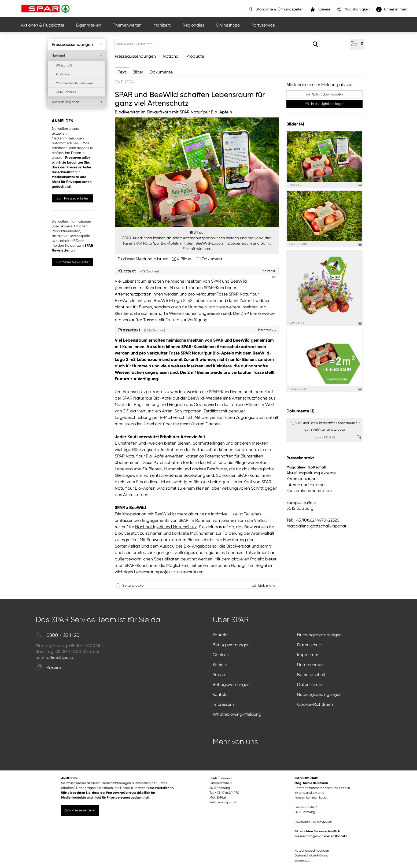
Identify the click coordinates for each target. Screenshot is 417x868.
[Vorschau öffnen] (197, 172)
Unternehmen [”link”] (392, 9)
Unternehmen (310, 665)
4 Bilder (184, 259)
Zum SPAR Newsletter (73, 262)
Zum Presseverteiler (72, 198)
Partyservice (263, 25)
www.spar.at (227, 802)
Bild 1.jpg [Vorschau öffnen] (197, 232)
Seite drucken (134, 585)
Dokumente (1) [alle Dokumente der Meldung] (300, 411)
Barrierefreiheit (311, 675)
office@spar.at (61, 657)
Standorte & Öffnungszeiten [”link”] (276, 9)
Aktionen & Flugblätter (43, 25)
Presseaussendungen (77, 44)
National (77, 56)
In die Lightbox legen (325, 104)
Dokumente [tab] (161, 72)
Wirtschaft (64, 65)
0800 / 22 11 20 (58, 635)
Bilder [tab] (138, 72)
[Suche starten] (315, 44)
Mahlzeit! (162, 25)
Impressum (308, 655)
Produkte (63, 74)
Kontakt (220, 635)
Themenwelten (127, 25)
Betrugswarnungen (231, 645)
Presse (219, 675)
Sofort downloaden (325, 94)
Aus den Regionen (77, 102)
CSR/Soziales (66, 92)
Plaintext (267, 330)
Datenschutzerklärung (311, 855)
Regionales (193, 25)
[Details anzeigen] (360, 185)
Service (49, 668)
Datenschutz (310, 645)
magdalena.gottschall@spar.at (316, 526)
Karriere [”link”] (320, 9)
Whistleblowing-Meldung (237, 714)
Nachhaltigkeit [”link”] (353, 9)
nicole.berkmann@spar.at (313, 822)
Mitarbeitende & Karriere (74, 83)
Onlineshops (228, 25)
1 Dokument (211, 259)
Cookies (221, 655)
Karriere (220, 665)
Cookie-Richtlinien (315, 704)
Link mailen (268, 585)
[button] (357, 44)
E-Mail (222, 797)
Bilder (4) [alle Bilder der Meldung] (295, 124)
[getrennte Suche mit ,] (217, 44)
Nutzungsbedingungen (319, 635)
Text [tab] (122, 72)
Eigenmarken (89, 25)
